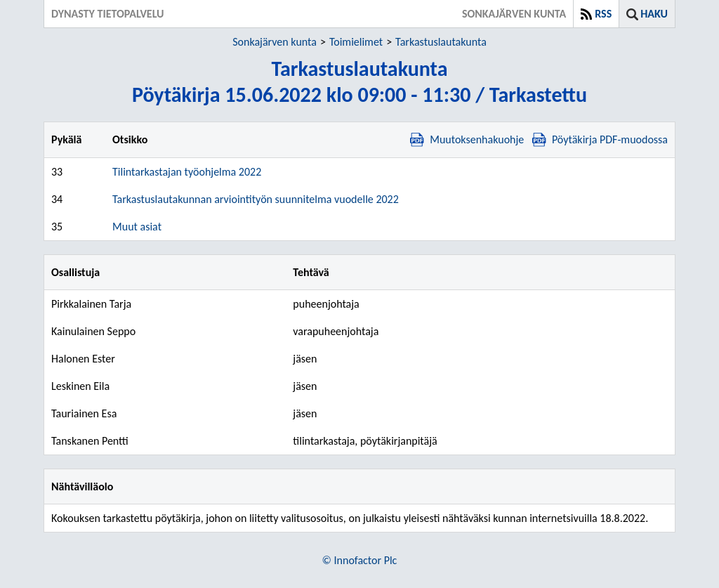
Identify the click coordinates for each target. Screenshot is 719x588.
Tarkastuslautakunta (441, 42)
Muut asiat (137, 227)
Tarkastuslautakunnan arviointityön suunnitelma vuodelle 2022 (256, 199)
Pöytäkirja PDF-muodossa (600, 139)
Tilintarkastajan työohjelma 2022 (187, 172)
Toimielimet (356, 42)
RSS (603, 14)
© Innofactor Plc (360, 560)
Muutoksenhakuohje (467, 139)
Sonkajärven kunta (275, 42)
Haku (654, 14)
